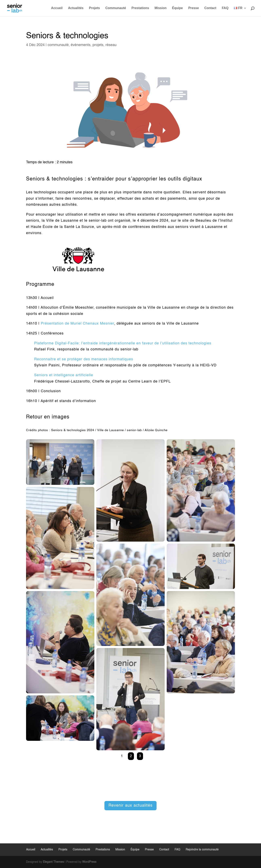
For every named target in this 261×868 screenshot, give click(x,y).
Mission (161, 8)
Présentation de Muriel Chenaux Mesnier (77, 324)
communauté (58, 45)
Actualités (76, 8)
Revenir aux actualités (130, 806)
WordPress (89, 862)
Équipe (177, 8)
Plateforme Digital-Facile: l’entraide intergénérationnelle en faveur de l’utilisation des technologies (123, 343)
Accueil (57, 8)
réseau (111, 45)
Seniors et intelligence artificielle (64, 375)
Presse (194, 8)
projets (98, 45)
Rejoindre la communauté (202, 850)
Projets (94, 8)
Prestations (140, 8)
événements (81, 45)
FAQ (225, 8)
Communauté (116, 8)
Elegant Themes (53, 862)
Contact (210, 8)
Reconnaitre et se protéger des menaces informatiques (84, 359)
